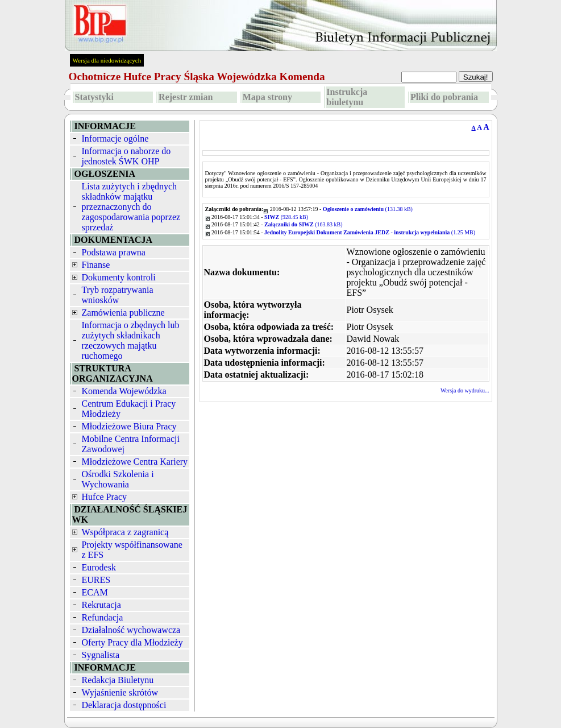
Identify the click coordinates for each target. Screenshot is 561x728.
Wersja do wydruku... (465, 390)
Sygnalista (101, 655)
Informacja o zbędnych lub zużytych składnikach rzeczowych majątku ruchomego (131, 340)
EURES (96, 580)
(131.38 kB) (368, 209)
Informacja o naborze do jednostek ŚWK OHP (126, 156)
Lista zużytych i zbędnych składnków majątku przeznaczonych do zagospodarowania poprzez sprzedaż (131, 207)
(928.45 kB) (286, 217)
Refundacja (103, 617)
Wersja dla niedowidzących (107, 60)
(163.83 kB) (304, 224)
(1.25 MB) (370, 232)
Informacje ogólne (115, 138)
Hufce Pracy (105, 497)
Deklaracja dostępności (124, 705)
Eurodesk (99, 567)
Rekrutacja (101, 605)
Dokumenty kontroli (119, 277)
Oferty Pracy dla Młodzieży (132, 642)
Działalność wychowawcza (131, 630)
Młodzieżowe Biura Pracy (129, 426)
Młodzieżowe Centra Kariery (135, 462)
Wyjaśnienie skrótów (120, 692)
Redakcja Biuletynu (118, 680)
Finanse (96, 265)
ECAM (95, 592)
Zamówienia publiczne (123, 313)
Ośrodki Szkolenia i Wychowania (118, 479)
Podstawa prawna (114, 252)
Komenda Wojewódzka (124, 391)
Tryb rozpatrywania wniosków (118, 295)
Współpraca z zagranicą (125, 532)
